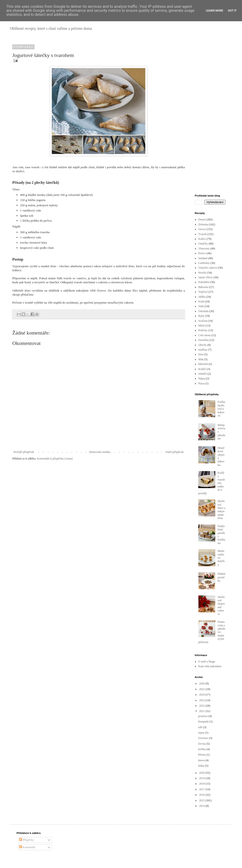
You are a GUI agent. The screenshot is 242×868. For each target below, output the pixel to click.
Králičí (202, 369)
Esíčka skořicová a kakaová (221, 409)
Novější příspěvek (24, 452)
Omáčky (203, 244)
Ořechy (202, 345)
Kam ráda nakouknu (210, 666)
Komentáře (27, 847)
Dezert (202, 219)
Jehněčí (203, 374)
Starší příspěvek (175, 452)
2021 (202, 711)
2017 (202, 789)
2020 (202, 773)
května (202, 749)
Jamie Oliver (206, 277)
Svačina (203, 321)
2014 (202, 806)
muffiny (203, 350)
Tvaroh (202, 234)
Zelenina (203, 224)
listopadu (204, 722)
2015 (202, 800)
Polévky (203, 330)
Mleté (202, 326)
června (202, 744)
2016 (202, 795)
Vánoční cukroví (208, 268)
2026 (202, 683)
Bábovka (203, 287)
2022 (202, 706)
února (202, 760)
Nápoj (202, 378)
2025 (202, 689)
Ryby (201, 316)
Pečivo (202, 253)
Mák (201, 359)
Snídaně (203, 258)
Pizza (201, 383)
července (203, 738)
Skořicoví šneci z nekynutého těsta (222, 510)
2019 (202, 778)
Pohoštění (204, 282)
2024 (202, 695)
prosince (203, 716)
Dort (201, 354)
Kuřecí (202, 239)
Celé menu (204, 335)
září (201, 727)
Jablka (202, 297)
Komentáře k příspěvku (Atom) (55, 459)
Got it (232, 11)
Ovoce (202, 229)
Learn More (215, 11)
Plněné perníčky (222, 577)
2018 (202, 784)
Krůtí (201, 301)
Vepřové (203, 292)
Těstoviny (204, 249)
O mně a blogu (207, 662)
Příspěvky (27, 840)
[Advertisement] (210, 116)
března (202, 755)
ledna (201, 766)
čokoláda (203, 311)
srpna (201, 733)
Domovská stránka (100, 452)
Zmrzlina (203, 340)
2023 (202, 700)
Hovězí (202, 273)
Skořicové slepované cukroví (221, 606)
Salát (201, 306)
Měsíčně (203, 364)
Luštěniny (204, 263)
